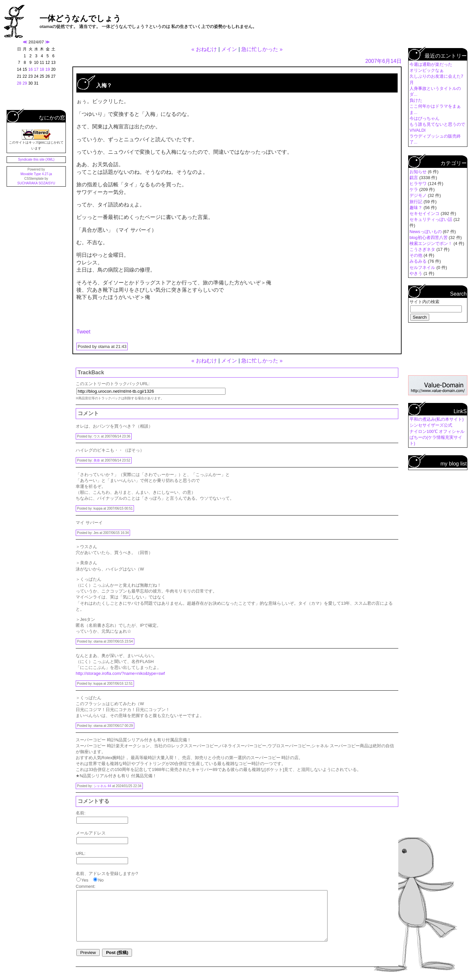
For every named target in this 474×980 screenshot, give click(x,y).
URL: (81, 853)
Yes (85, 880)
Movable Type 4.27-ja (36, 174)
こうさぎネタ (423, 249)
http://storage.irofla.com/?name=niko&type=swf (120, 673)
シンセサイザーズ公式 (431, 425)
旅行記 (417, 202)
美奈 (97, 460)
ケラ (414, 189)
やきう (417, 273)
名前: (81, 813)
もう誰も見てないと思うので (437, 124)
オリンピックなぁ (427, 70)
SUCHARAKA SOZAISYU (36, 183)
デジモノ (419, 195)
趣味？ (417, 208)
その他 (417, 255)
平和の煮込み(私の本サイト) (437, 419)
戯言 (414, 178)
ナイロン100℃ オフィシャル (437, 431)
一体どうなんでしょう (80, 18)
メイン (229, 49)
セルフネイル (423, 267)
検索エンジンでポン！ (432, 243)
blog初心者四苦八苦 (429, 238)
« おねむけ (204, 49)
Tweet (83, 332)
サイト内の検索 (424, 302)
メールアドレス (91, 833)
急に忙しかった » (262, 49)
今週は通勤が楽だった (431, 64)
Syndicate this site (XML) (36, 159)
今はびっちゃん (424, 118)
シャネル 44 (102, 786)
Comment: (86, 886)
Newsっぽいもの (426, 232)
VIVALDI (418, 130)
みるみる (419, 261)
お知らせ (419, 172)
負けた (416, 100)
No (101, 880)
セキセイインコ (425, 213)
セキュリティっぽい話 (432, 219)
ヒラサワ (419, 184)
